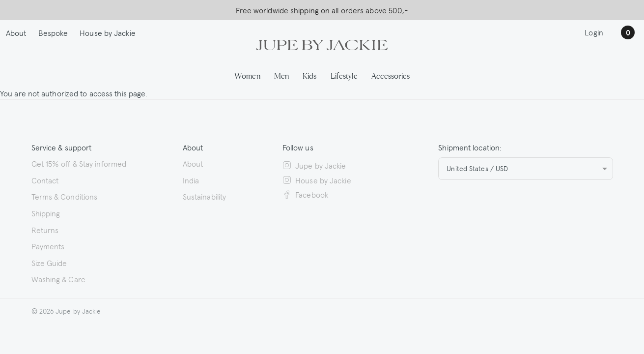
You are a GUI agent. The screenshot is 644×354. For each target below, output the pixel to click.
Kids (309, 75)
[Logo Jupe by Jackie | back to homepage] (322, 44)
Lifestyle (344, 75)
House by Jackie (108, 32)
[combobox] (525, 169)
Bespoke (53, 32)
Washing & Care (58, 279)
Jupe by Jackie (314, 165)
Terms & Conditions (65, 196)
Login (594, 32)
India (191, 180)
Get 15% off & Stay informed (79, 163)
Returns (45, 230)
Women (247, 75)
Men (281, 75)
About (16, 32)
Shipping (46, 213)
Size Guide (49, 263)
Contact (45, 180)
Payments (48, 246)
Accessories (391, 75)
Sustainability (204, 196)
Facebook (305, 194)
